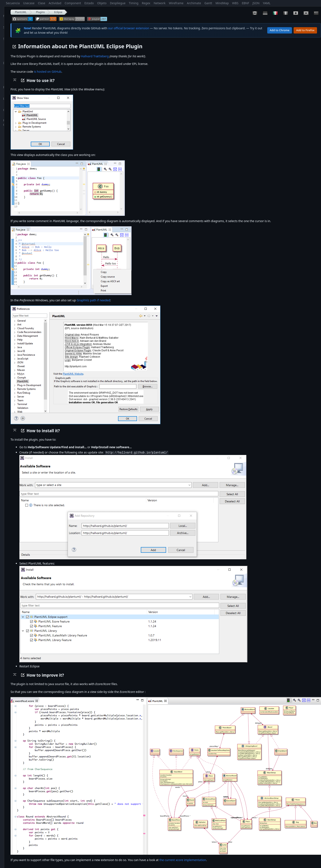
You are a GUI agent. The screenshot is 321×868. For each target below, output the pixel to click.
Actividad (55, 3)
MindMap (222, 3)
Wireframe (176, 3)
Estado (89, 3)
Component (73, 3)
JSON (256, 3)
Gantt (208, 3)
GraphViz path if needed (93, 300)
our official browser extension (129, 28)
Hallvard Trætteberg (95, 56)
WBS (235, 3)
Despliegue (118, 3)
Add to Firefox (305, 30)
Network (160, 3)
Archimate (194, 3)
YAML (267, 3)
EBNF (245, 3)
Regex (146, 3)
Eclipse (58, 12)
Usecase (29, 3)
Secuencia (13, 3)
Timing (134, 3)
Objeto (102, 3)
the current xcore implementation (183, 860)
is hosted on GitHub (48, 72)
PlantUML (21, 12)
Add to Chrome (280, 30)
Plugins (40, 12)
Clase (42, 3)
